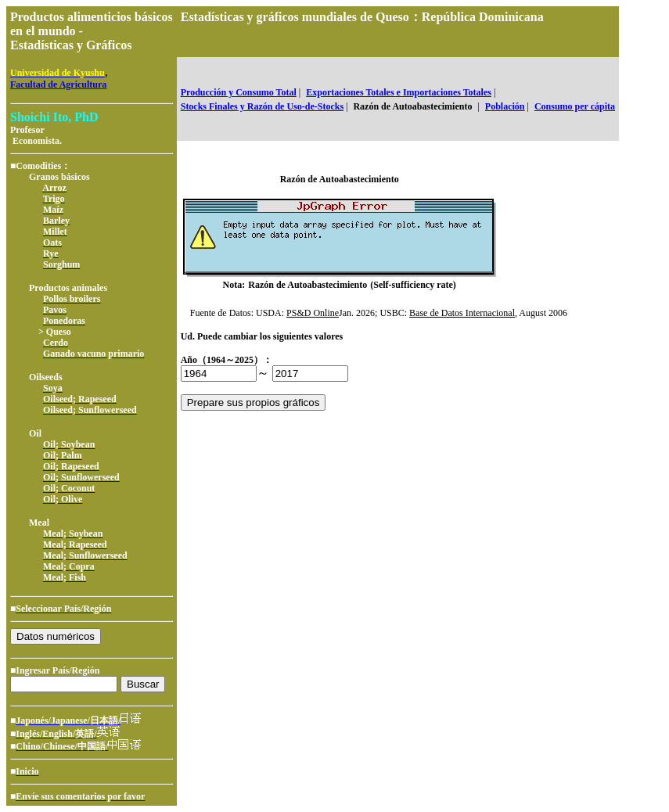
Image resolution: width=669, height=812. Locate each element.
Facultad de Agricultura (58, 84)
